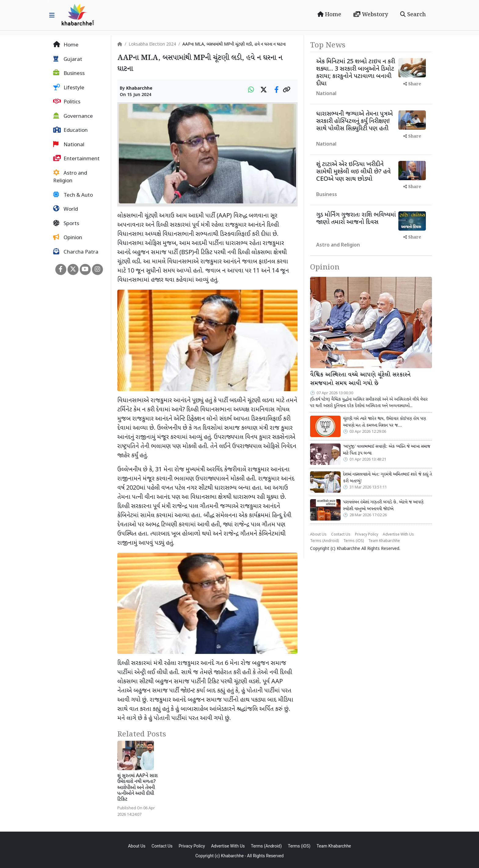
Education (70, 130)
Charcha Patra (76, 252)
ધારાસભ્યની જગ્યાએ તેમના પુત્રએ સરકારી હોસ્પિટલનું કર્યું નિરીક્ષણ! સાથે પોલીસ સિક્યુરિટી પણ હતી (355, 121)
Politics (67, 102)
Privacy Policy (367, 535)
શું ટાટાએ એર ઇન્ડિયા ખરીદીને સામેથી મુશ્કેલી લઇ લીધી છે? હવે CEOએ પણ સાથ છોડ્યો (353, 172)
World (66, 209)
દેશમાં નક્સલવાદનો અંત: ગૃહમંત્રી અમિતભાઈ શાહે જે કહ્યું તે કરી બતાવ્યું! (388, 478)
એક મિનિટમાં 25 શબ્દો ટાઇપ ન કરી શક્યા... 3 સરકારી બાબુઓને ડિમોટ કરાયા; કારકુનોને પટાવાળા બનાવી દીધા (356, 73)
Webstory (371, 15)
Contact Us (341, 535)
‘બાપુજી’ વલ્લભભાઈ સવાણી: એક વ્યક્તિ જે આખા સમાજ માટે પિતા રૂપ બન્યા (387, 450)
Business (69, 73)
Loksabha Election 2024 (152, 45)
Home (329, 15)
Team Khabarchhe (384, 541)
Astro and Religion (70, 177)
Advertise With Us (398, 535)
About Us (318, 535)
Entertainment (76, 159)
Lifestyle (69, 88)
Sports (66, 224)
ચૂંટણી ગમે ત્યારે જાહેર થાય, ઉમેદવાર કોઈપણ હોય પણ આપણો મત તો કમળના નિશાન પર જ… (384, 422)
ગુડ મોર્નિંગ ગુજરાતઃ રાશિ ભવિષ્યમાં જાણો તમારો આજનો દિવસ (356, 219)
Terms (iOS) (354, 541)
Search (413, 15)
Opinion (68, 238)
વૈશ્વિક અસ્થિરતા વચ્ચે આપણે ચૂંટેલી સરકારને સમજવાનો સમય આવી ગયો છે (360, 379)
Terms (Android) (324, 541)
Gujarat (68, 59)
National (69, 145)
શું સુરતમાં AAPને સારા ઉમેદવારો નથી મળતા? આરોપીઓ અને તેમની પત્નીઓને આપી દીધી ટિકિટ (137, 788)
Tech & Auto (73, 195)
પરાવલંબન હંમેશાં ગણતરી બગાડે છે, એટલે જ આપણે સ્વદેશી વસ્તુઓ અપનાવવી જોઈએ (383, 506)
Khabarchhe (139, 89)
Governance (73, 116)
